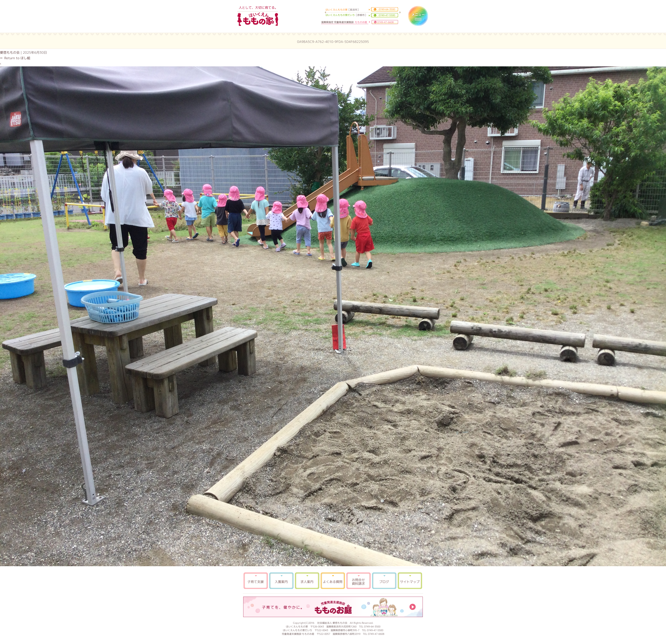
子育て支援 (256, 581)
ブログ (384, 581)
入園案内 (281, 581)
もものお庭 (333, 607)
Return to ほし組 (15, 58)
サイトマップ (410, 581)
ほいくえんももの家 (258, 19)
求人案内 (307, 581)
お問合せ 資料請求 (359, 581)
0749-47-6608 (385, 22)
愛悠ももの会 (10, 52)
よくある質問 (333, 581)
